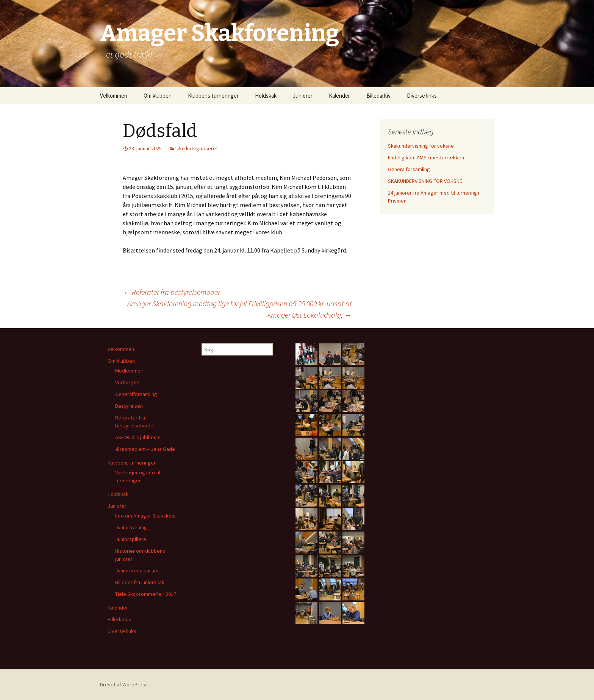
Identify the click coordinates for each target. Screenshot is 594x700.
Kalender (339, 96)
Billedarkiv (378, 96)
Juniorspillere (131, 539)
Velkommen (114, 96)
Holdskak (266, 96)
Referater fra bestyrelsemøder (171, 292)
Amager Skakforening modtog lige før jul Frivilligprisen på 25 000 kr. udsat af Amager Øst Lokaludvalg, (239, 309)
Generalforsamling (409, 169)
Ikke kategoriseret (197, 148)
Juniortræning (131, 527)
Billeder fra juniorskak (140, 582)
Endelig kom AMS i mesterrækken (426, 157)
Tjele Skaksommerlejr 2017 (146, 594)
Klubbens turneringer (213, 96)
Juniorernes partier (137, 571)
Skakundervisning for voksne (421, 146)
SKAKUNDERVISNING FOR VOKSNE (425, 181)
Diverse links (422, 96)
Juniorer (303, 96)
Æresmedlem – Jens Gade (145, 449)
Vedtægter (128, 382)
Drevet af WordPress (124, 684)
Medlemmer (129, 371)
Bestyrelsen (129, 406)
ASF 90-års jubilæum (138, 437)
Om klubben (158, 96)
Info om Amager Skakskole (145, 516)
